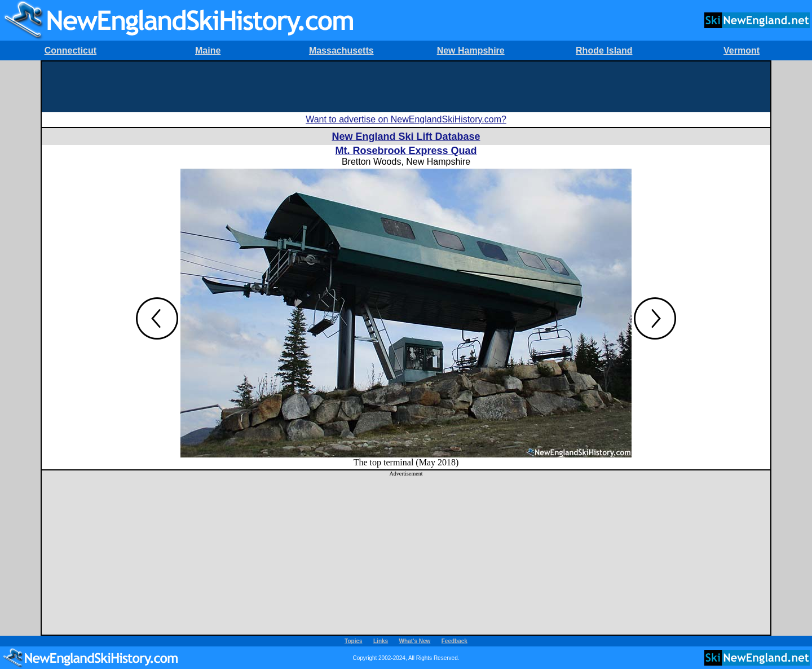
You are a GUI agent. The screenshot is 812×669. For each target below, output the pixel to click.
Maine (208, 50)
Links (381, 641)
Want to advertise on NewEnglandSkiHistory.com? (406, 119)
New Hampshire (471, 50)
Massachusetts (341, 50)
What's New (415, 641)
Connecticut (70, 50)
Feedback (454, 641)
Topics (353, 641)
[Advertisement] (406, 87)
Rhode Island (604, 50)
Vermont (742, 50)
